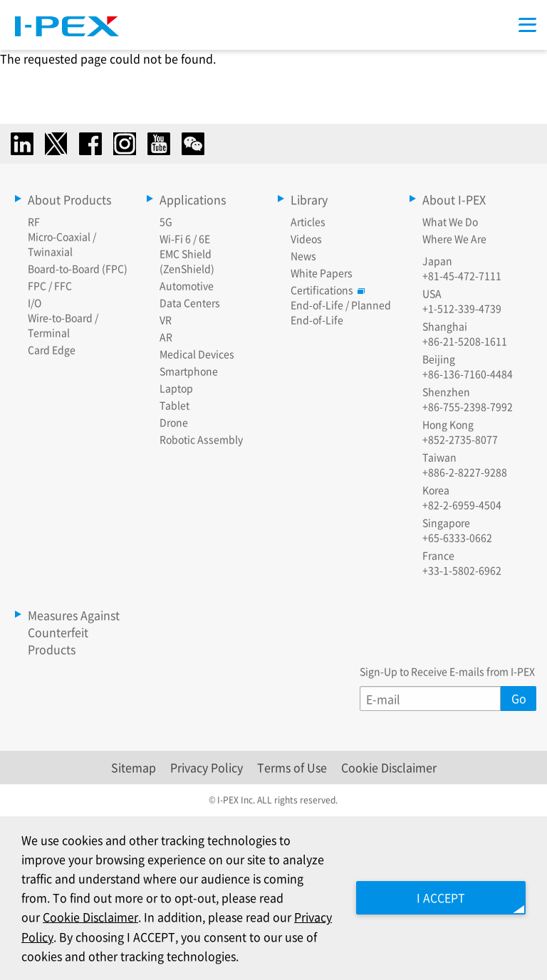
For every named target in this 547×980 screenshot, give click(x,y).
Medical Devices (197, 354)
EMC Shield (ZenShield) (187, 261)
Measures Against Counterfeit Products (74, 632)
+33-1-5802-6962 (462, 570)
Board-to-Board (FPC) (78, 268)
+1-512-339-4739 (462, 308)
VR (166, 320)
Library (309, 199)
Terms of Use (292, 767)
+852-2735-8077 (460, 439)
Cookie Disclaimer (389, 767)
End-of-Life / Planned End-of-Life (341, 312)
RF (34, 221)
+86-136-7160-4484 (468, 374)
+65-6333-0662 (457, 537)
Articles (308, 221)
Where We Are (454, 238)
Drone (174, 422)
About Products (69, 199)
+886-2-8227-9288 (465, 472)
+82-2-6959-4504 (462, 505)
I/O (35, 302)
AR (166, 337)
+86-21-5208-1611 (465, 341)
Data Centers (190, 302)
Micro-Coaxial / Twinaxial (62, 244)
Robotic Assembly (201, 439)
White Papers (322, 273)
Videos (306, 238)
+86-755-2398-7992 (468, 406)
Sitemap (134, 767)
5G (166, 221)
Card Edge (52, 349)
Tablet (174, 405)
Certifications (325, 290)
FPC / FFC (50, 285)
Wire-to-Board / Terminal (63, 325)
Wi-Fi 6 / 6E (185, 238)
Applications (193, 199)
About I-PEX (454, 199)
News (303, 255)
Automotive (187, 285)
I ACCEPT (440, 897)
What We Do (450, 221)
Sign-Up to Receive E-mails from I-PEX (447, 671)
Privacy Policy (207, 767)
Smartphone (189, 371)
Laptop (176, 388)
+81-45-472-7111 (462, 275)
